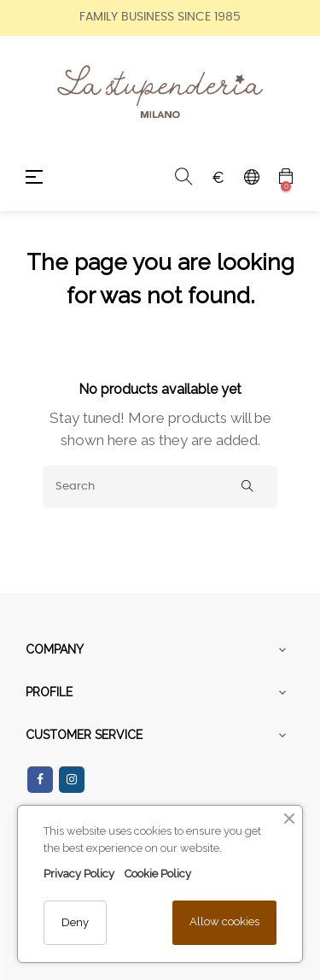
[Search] (160, 487)
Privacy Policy (79, 874)
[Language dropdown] (252, 177)
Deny (75, 922)
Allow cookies (224, 921)
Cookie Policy (158, 874)
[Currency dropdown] (218, 177)
